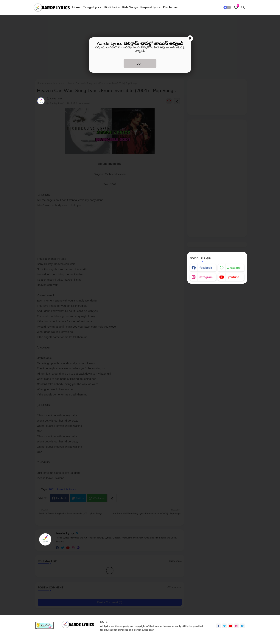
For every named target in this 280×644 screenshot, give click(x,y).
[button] (227, 7)
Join (140, 63)
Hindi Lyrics (112, 7)
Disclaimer (171, 7)
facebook (206, 268)
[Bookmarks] (236, 7)
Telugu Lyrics (92, 7)
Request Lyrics (150, 7)
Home (76, 7)
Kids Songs (130, 7)
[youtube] (230, 626)
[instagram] (236, 626)
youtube (234, 277)
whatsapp (234, 268)
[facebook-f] (218, 626)
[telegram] (242, 626)
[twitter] (224, 626)
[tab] (76, 7)
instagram (206, 277)
